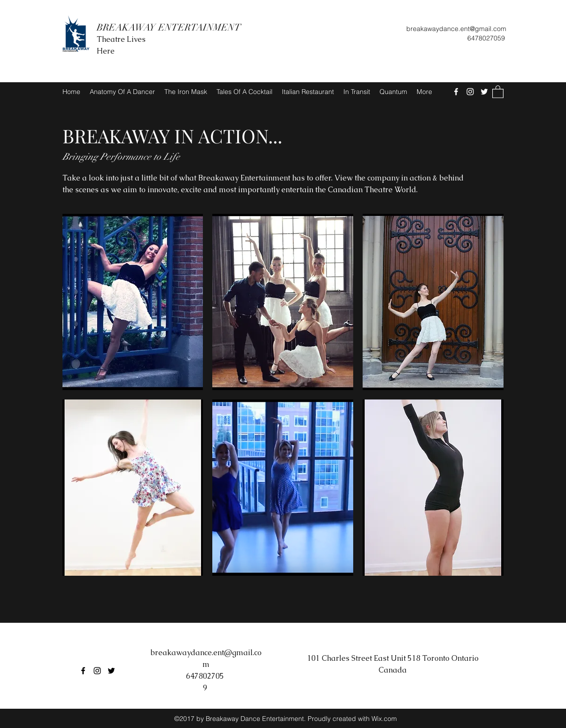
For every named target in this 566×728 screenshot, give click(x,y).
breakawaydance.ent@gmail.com (456, 29)
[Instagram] (470, 92)
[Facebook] (456, 92)
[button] (498, 91)
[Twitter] (484, 92)
